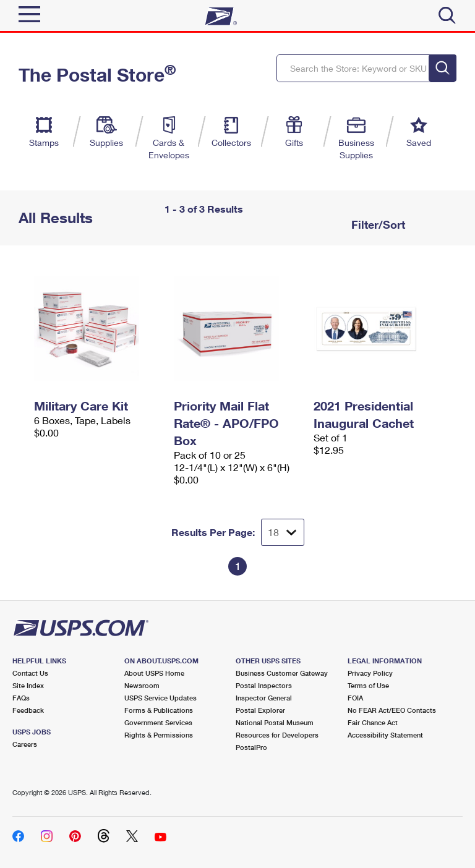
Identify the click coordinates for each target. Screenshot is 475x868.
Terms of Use (368, 685)
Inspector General (264, 698)
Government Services (158, 722)
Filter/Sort (377, 224)
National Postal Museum (275, 722)
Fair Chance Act (373, 722)
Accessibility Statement (385, 735)
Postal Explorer (260, 710)
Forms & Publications (159, 710)
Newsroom (142, 685)
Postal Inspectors (264, 685)
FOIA (355, 698)
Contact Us (30, 673)
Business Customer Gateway (282, 673)
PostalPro (251, 747)
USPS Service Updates (160, 698)
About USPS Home (154, 673)
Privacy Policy (370, 673)
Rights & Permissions (159, 735)
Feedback (28, 710)
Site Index (28, 685)
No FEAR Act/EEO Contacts (392, 710)
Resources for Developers (277, 735)
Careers (25, 744)
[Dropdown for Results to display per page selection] (283, 532)
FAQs (21, 698)
